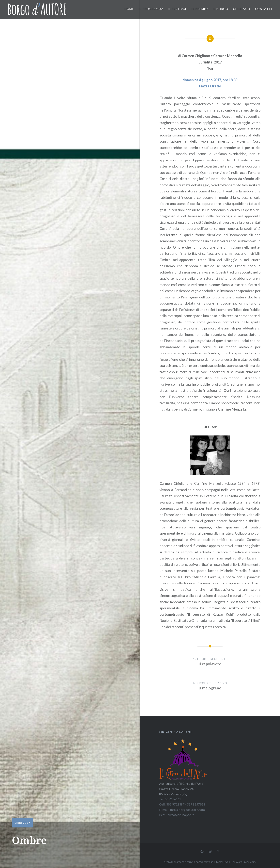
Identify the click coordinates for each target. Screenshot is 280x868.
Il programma (151, 9)
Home (129, 9)
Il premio (200, 9)
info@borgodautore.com (187, 810)
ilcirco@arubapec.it (180, 815)
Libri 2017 (23, 823)
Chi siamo (242, 9)
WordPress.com (245, 862)
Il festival (178, 9)
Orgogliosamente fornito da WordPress (189, 862)
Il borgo (220, 9)
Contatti (264, 9)
